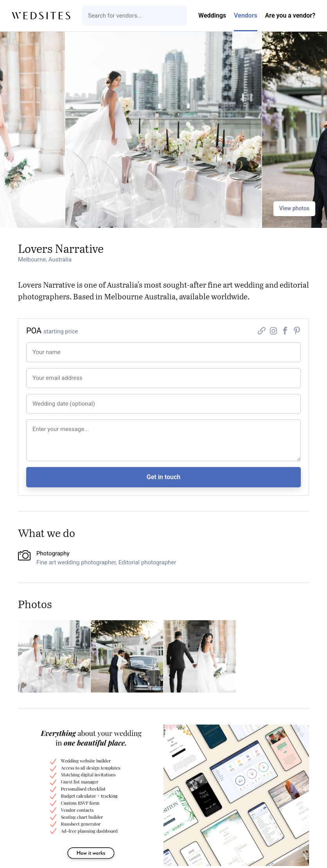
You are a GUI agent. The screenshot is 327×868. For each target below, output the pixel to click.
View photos (294, 208)
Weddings (212, 15)
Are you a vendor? (290, 15)
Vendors (246, 15)
